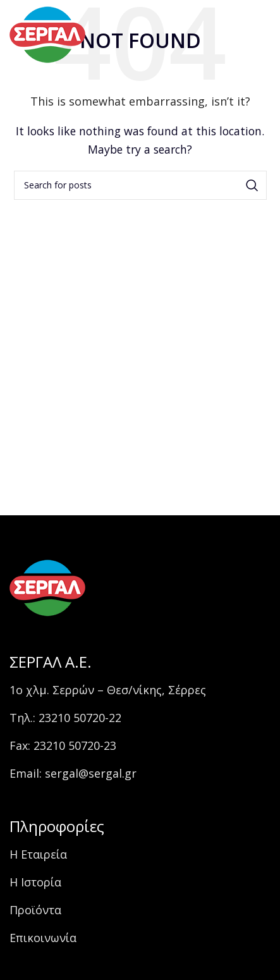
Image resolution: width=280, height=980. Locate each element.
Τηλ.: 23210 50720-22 (65, 718)
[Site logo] (47, 34)
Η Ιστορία (35, 882)
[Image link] (47, 587)
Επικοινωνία (43, 938)
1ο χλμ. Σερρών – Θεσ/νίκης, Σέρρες (108, 690)
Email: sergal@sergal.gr (73, 773)
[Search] (140, 185)
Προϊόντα (35, 910)
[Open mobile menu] (248, 35)
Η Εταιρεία (38, 854)
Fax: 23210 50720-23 (63, 745)
